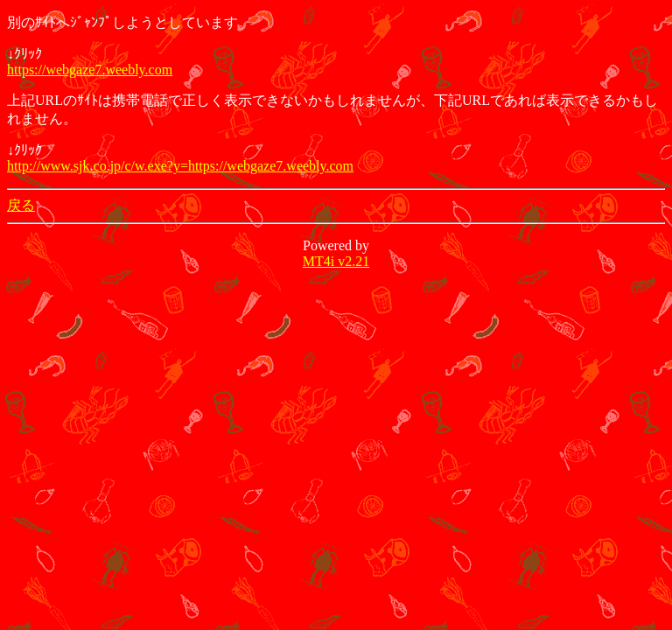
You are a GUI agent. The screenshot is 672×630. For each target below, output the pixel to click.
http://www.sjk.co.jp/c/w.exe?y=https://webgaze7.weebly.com (180, 166)
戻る (21, 205)
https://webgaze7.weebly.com (90, 70)
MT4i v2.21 (336, 261)
